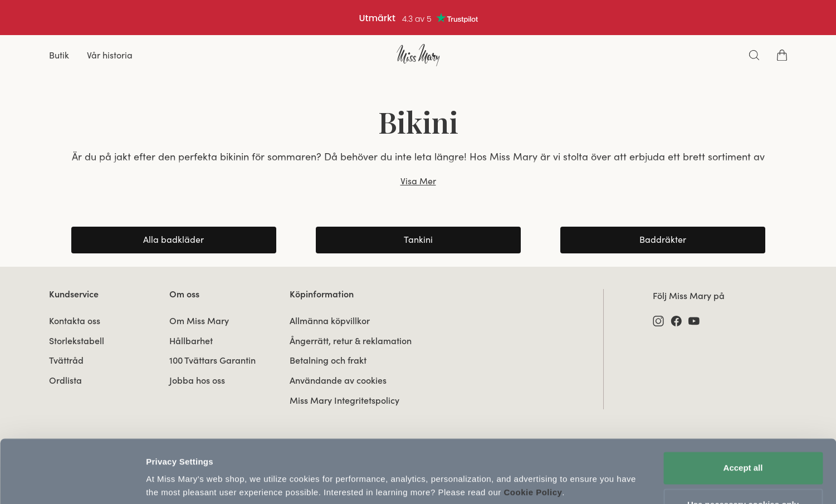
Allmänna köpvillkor (330, 321)
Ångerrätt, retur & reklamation (351, 341)
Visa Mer (418, 181)
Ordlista (65, 380)
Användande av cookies (338, 380)
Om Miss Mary (199, 321)
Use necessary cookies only (743, 463)
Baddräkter (663, 239)
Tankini (418, 239)
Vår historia (110, 55)
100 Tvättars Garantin (212, 360)
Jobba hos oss (197, 380)
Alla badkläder (173, 239)
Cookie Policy (533, 451)
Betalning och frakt (328, 360)
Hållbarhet (191, 341)
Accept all (743, 427)
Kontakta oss (75, 321)
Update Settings (178, 482)
